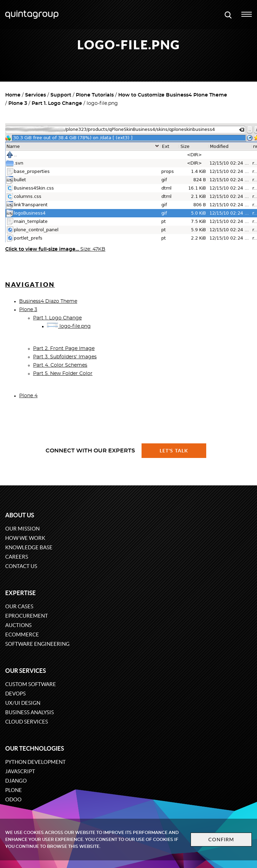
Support (61, 95)
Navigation (30, 285)
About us (20, 515)
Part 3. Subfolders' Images (65, 357)
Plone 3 (18, 103)
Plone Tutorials (95, 95)
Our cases (19, 606)
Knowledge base (29, 547)
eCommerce (22, 635)
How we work (25, 538)
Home (13, 95)
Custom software (31, 684)
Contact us (21, 566)
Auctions (18, 625)
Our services (26, 671)
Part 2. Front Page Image (64, 349)
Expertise (21, 593)
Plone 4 (28, 396)
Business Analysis (30, 712)
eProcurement (27, 616)
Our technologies (35, 748)
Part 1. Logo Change (57, 103)
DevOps (15, 694)
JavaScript (20, 771)
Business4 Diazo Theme (48, 301)
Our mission (22, 529)
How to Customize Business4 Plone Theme (173, 95)
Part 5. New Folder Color (63, 374)
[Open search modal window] (228, 15)
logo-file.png (69, 326)
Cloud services (27, 722)
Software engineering (37, 644)
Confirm (221, 840)
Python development (35, 762)
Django (16, 781)
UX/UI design (23, 703)
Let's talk (174, 451)
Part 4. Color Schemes (60, 365)
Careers (17, 557)
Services (35, 95)
